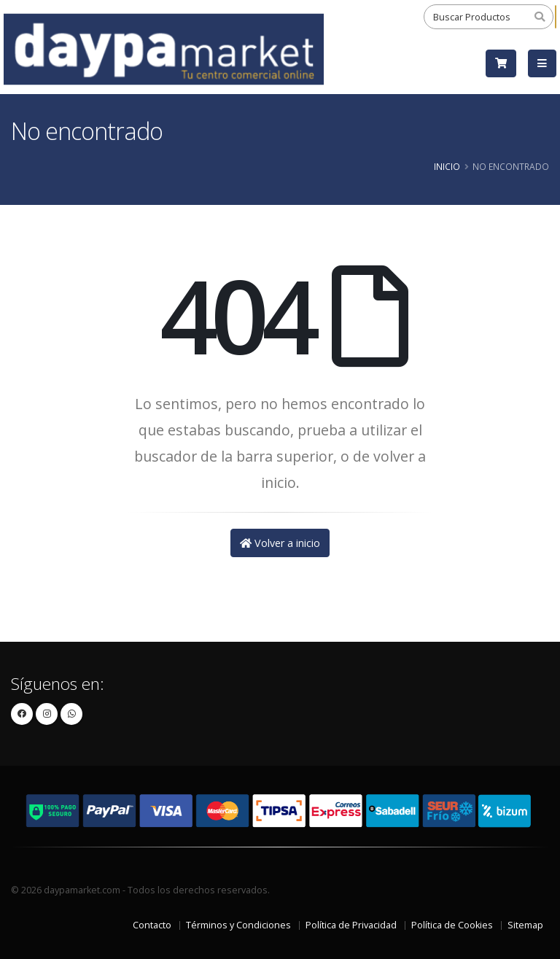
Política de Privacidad (351, 925)
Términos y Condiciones (238, 925)
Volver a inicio (280, 543)
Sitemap (525, 925)
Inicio (447, 166)
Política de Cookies (452, 925)
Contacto (152, 925)
